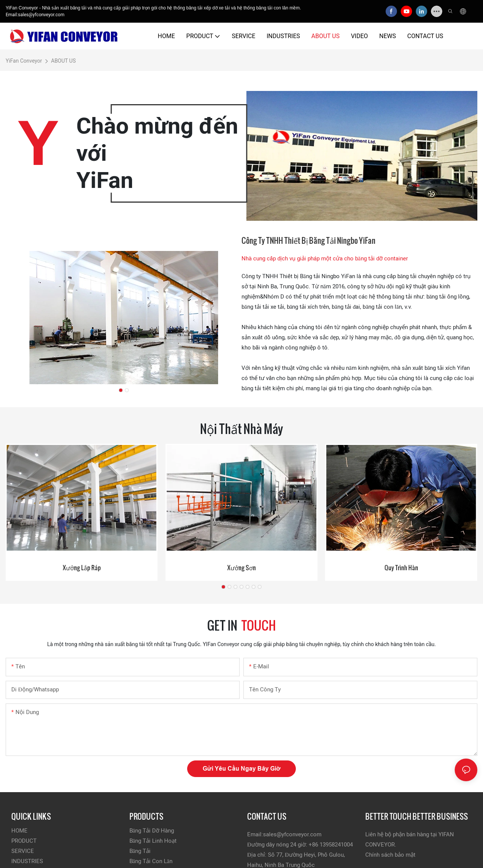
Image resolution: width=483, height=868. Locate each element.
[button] (121, 390)
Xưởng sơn (241, 567)
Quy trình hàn (401, 567)
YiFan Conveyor (24, 61)
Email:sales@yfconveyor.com (35, 15)
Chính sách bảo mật (390, 855)
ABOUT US (63, 61)
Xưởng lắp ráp (82, 567)
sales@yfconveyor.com (292, 834)
